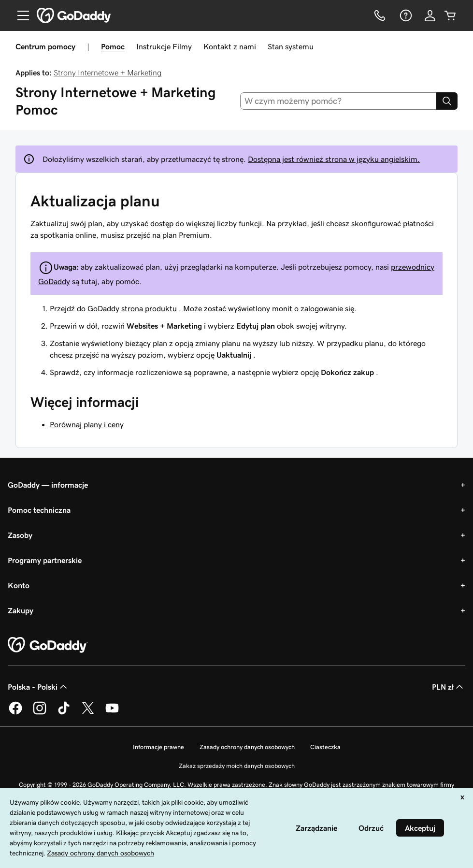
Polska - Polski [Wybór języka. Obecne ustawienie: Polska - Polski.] (38, 687)
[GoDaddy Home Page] (48, 645)
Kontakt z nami (230, 46)
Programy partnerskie (45, 560)
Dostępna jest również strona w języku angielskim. (334, 159)
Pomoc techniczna (39, 510)
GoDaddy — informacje (48, 485)
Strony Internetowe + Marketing (108, 72)
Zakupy (21, 610)
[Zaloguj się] (430, 15)
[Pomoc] (405, 15)
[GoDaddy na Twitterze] (88, 713)
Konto (19, 585)
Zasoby (20, 535)
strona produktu (149, 308)
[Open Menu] (19, 15)
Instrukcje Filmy (164, 46)
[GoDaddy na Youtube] (112, 713)
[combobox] (338, 101)
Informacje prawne (158, 747)
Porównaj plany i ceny (87, 424)
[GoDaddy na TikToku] (64, 713)
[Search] (447, 101)
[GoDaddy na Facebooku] (15, 713)
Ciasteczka (325, 747)
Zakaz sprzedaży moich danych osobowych (237, 766)
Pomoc (113, 46)
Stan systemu (291, 46)
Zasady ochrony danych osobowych (247, 747)
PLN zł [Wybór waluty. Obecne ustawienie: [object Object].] (449, 687)
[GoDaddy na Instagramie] (40, 713)
